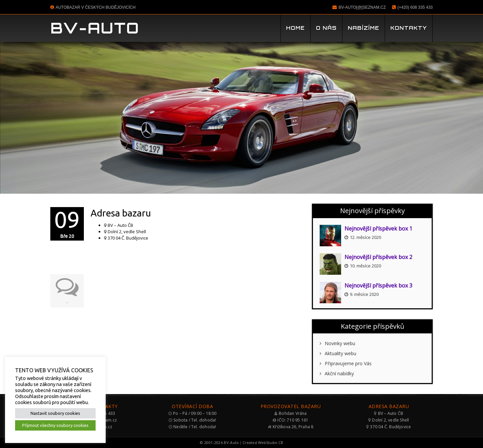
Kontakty (409, 28)
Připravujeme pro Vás (346, 363)
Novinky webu (337, 343)
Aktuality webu (338, 353)
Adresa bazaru (121, 213)
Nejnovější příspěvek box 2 (378, 257)
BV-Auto (95, 28)
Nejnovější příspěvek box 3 (378, 285)
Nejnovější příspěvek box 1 (378, 229)
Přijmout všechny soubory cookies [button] (55, 425)
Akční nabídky (337, 373)
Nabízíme (364, 28)
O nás (326, 28)
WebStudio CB (271, 442)
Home (296, 28)
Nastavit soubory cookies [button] (55, 413)
